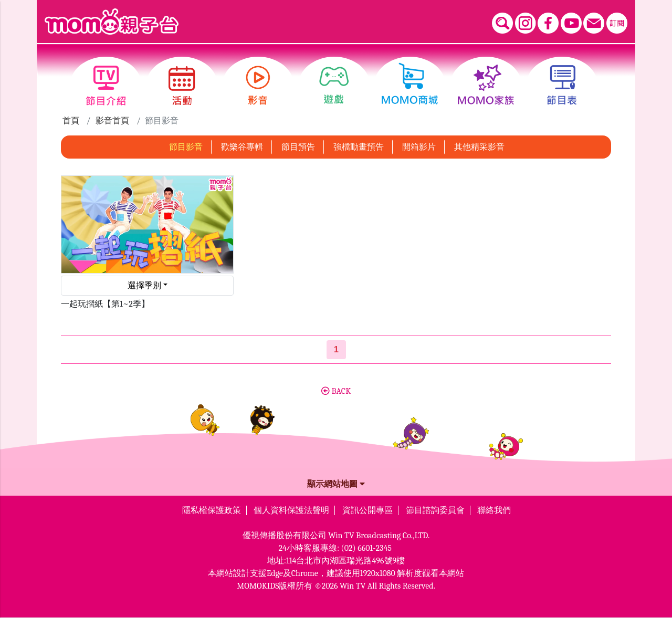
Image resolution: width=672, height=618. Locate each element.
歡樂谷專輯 (242, 147)
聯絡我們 (494, 510)
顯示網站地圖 (336, 484)
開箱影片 (419, 147)
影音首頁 (112, 121)
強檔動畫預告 (359, 147)
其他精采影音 (479, 147)
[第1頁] (336, 350)
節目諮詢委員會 (435, 510)
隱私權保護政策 (212, 510)
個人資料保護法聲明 (291, 510)
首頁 (71, 121)
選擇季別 (144, 286)
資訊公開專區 (367, 510)
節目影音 (186, 147)
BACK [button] (336, 391)
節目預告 (298, 147)
